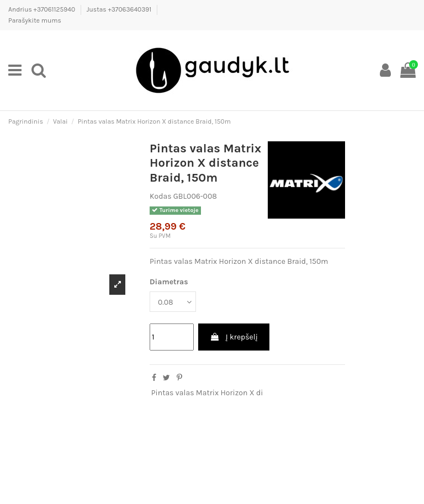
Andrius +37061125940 (43, 9)
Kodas (161, 196)
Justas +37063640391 (120, 9)
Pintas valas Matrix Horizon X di (207, 393)
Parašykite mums (35, 20)
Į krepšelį (234, 337)
